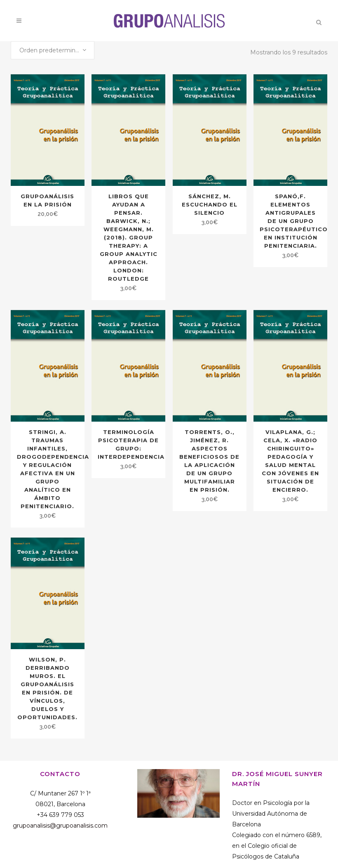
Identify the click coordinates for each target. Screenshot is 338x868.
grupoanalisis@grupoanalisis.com (60, 826)
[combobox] (53, 50)
